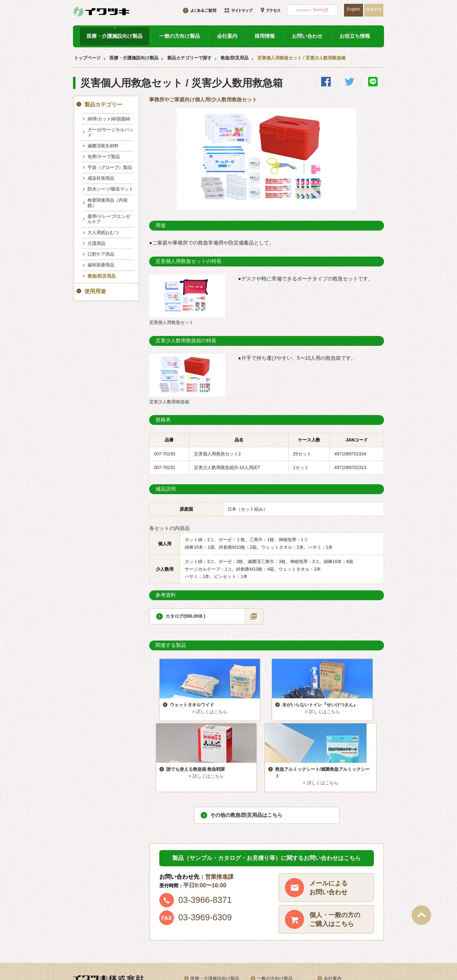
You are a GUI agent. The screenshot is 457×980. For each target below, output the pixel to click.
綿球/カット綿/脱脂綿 (109, 119)
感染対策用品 (101, 178)
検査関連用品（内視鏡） (108, 203)
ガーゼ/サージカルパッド (110, 132)
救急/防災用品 (235, 58)
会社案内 (227, 36)
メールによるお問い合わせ (328, 830)
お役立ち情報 (355, 36)
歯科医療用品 (101, 265)
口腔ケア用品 (101, 254)
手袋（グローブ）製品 (110, 167)
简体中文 (374, 10)
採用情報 (265, 36)
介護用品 (96, 243)
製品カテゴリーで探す (189, 58)
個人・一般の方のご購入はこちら (335, 862)
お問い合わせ (307, 36)
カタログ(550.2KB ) (185, 616)
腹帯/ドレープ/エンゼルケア (109, 219)
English (353, 9)
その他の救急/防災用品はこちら (246, 757)
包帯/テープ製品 (104, 157)
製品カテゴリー (103, 105)
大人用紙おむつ (103, 232)
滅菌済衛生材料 (103, 146)
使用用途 (95, 291)
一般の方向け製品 (180, 36)
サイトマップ (270, 943)
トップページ (87, 58)
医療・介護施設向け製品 (115, 36)
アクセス (333, 932)
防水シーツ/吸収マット (110, 189)
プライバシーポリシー (346, 943)
